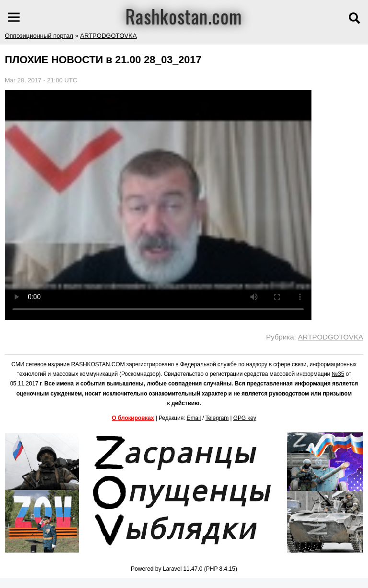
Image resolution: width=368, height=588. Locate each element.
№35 (338, 374)
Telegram (217, 418)
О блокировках (133, 418)
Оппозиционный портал (39, 36)
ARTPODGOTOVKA (108, 36)
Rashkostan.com (184, 16)
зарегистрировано (150, 364)
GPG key (245, 418)
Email (194, 418)
